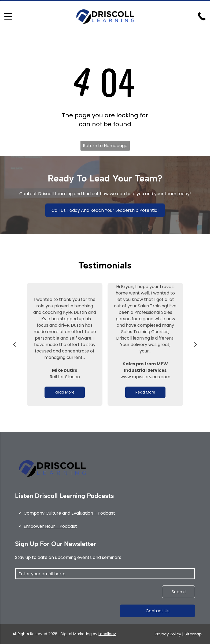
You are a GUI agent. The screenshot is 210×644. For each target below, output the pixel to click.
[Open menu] (8, 16)
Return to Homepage (105, 146)
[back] (14, 344)
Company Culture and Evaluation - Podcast (69, 513)
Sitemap (193, 634)
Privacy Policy (168, 634)
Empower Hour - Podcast (50, 526)
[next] (196, 344)
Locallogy (107, 634)
